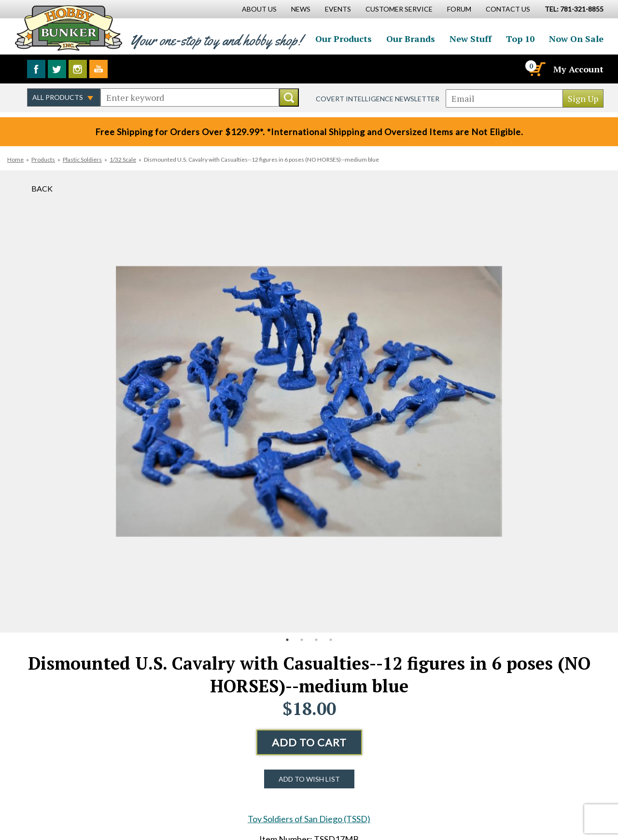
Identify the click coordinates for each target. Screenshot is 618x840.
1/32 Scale (123, 159)
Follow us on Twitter (57, 69)
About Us (259, 9)
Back (42, 188)
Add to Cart (309, 742)
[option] (309, 401)
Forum (459, 9)
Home (15, 159)
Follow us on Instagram (78, 69)
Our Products (344, 39)
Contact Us (508, 9)
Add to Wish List (309, 779)
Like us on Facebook (36, 69)
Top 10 (520, 39)
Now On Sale (576, 39)
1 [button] (287, 640)
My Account (578, 69)
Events (338, 9)
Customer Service (399, 9)
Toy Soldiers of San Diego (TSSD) (309, 819)
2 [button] (302, 640)
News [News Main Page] (301, 9)
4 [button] (331, 640)
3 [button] (316, 640)
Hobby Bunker (68, 28)
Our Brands (411, 39)
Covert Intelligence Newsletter (378, 99)
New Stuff (471, 39)
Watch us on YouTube (98, 69)
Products (43, 159)
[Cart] (536, 69)
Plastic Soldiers (82, 159)
